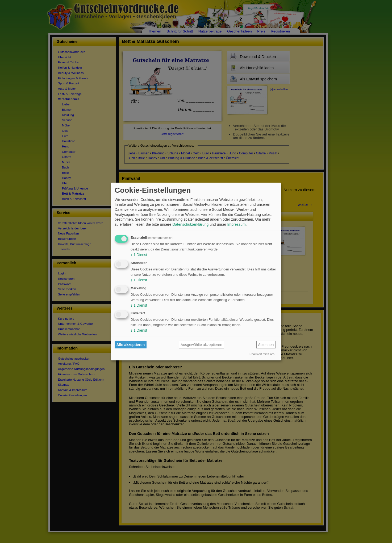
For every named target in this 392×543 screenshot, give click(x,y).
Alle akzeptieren (131, 345)
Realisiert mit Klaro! (262, 354)
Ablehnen (266, 345)
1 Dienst (139, 255)
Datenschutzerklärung (190, 224)
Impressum (236, 224)
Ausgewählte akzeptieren (201, 345)
